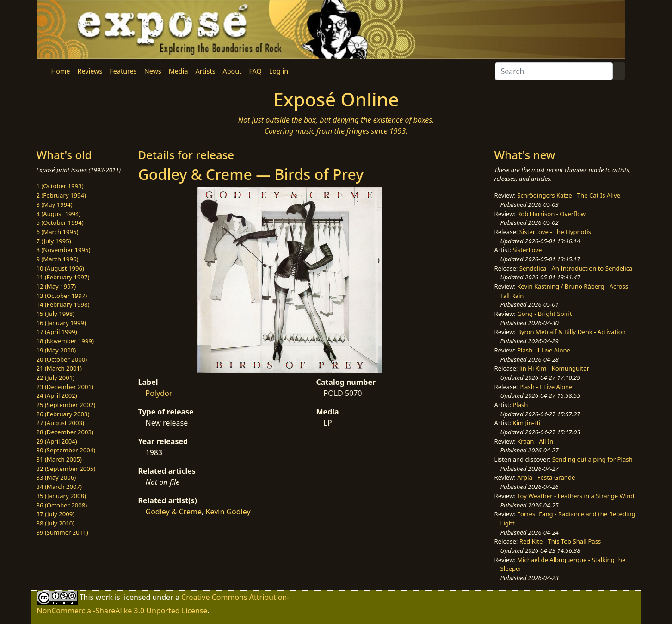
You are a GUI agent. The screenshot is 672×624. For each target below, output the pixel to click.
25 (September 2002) (66, 405)
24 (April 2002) (57, 395)
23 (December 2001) (65, 387)
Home (61, 71)
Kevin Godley (228, 512)
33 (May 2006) (56, 477)
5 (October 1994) (60, 222)
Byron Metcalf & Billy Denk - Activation (571, 332)
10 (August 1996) (60, 268)
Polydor (159, 393)
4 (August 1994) (59, 214)
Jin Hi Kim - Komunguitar (554, 368)
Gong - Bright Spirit (544, 314)
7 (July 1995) (54, 241)
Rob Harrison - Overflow (551, 214)
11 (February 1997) (63, 277)
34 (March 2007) (59, 487)
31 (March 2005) (59, 459)
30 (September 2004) (66, 450)
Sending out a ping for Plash (592, 459)
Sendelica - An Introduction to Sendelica (576, 268)
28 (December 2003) (65, 432)
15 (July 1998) (56, 314)
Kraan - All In (535, 441)
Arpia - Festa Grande (546, 477)
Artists (206, 71)
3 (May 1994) (55, 204)
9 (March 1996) (58, 259)
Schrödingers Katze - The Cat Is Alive (569, 195)
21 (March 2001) (59, 368)
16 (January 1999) (61, 323)
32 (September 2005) (66, 469)
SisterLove (527, 250)
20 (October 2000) (62, 359)
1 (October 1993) (60, 186)
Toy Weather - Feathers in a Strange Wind (576, 496)
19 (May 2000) (56, 350)
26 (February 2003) (63, 414)
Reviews (90, 71)
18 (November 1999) (65, 341)
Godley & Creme (174, 512)
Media (179, 71)
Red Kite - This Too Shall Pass (560, 541)
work (104, 597)
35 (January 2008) (61, 496)
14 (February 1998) (63, 304)
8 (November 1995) (64, 250)
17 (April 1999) (57, 332)
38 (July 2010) (56, 523)
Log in (279, 71)
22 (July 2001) (56, 377)
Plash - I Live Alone (544, 350)
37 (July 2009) (56, 514)
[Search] (554, 71)
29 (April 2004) (57, 441)
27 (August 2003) (60, 423)
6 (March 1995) (58, 232)
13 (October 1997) (62, 296)
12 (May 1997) (56, 286)
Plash (520, 405)
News (153, 71)
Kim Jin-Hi (526, 423)
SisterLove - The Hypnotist (556, 232)
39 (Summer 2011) (62, 532)
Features (123, 71)
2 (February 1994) (61, 195)
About (232, 71)
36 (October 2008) (62, 505)
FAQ (255, 71)
